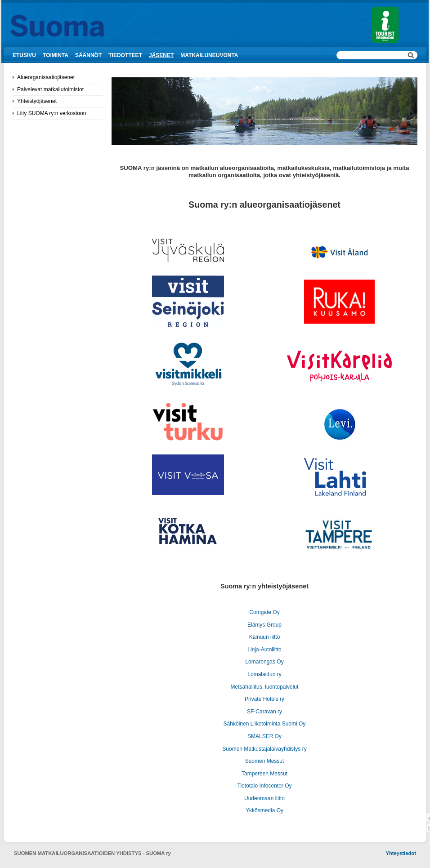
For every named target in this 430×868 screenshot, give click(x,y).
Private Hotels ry (264, 699)
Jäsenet (161, 55)
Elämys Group (264, 625)
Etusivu (24, 55)
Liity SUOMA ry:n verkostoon (52, 113)
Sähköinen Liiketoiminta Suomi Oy (265, 724)
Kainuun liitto (265, 637)
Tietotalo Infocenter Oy (265, 786)
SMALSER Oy (264, 736)
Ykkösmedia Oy (264, 810)
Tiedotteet (125, 55)
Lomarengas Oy (264, 662)
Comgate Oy (264, 612)
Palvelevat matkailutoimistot (50, 89)
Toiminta (56, 55)
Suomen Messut (265, 761)
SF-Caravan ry (264, 712)
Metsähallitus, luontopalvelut (265, 687)
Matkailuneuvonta (209, 55)
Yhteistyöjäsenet (37, 101)
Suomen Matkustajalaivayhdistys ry (264, 749)
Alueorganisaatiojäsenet (46, 77)
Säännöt (88, 55)
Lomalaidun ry (264, 674)
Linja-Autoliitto (264, 650)
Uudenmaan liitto (264, 798)
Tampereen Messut (264, 774)
